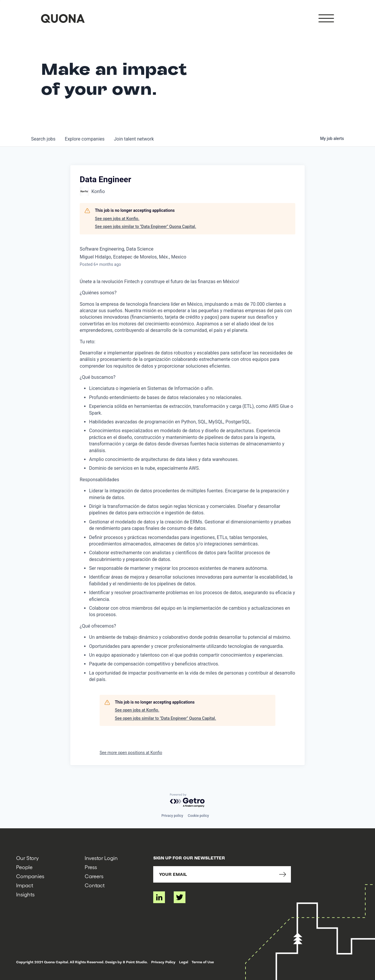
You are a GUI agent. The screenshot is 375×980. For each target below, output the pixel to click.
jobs (43, 139)
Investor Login (101, 858)
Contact (95, 885)
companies (85, 139)
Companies (30, 876)
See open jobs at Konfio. (117, 219)
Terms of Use (203, 962)
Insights (25, 894)
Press (91, 867)
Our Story (27, 858)
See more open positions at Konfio (131, 753)
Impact (25, 885)
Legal (184, 962)
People (24, 867)
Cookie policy (198, 816)
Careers (94, 876)
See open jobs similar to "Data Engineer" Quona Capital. (145, 227)
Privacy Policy (163, 962)
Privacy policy (172, 816)
